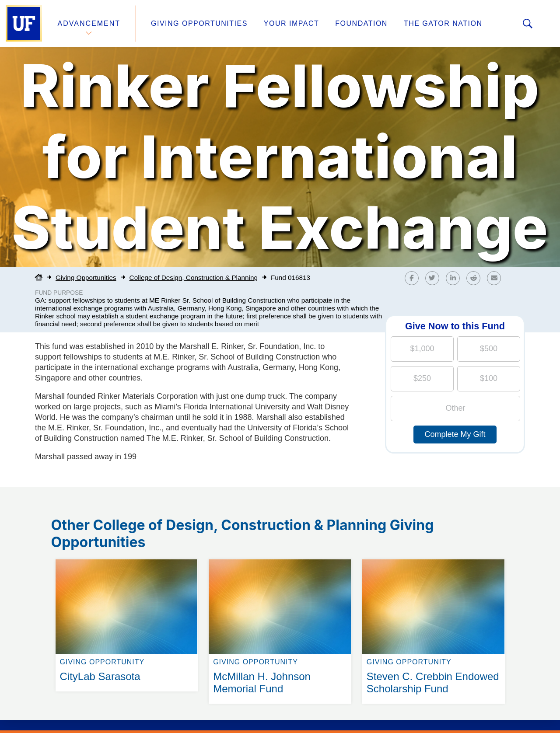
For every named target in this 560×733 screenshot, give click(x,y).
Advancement (89, 23)
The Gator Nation (443, 23)
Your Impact (291, 23)
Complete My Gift (455, 434)
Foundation (361, 23)
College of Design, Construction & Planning (194, 277)
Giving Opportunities (199, 23)
